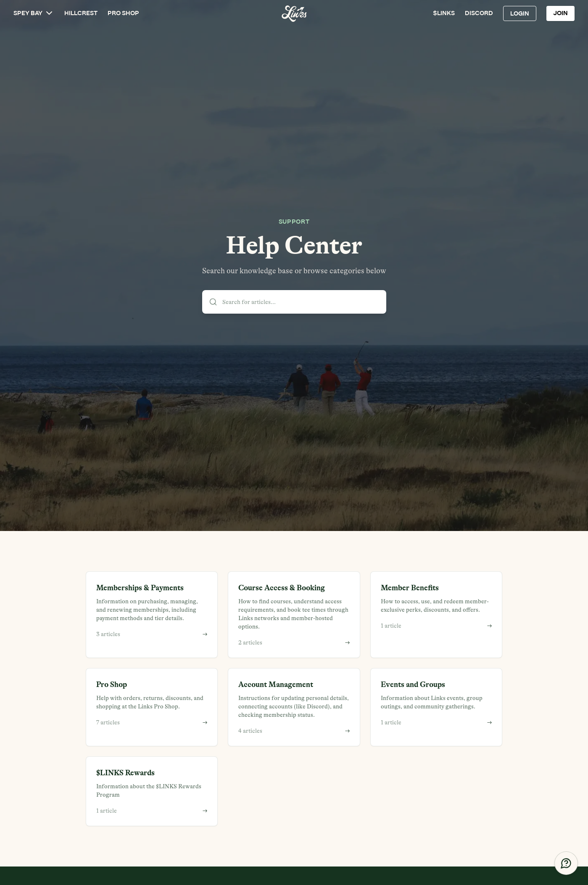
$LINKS (444, 13)
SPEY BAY (34, 13)
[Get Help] (566, 863)
